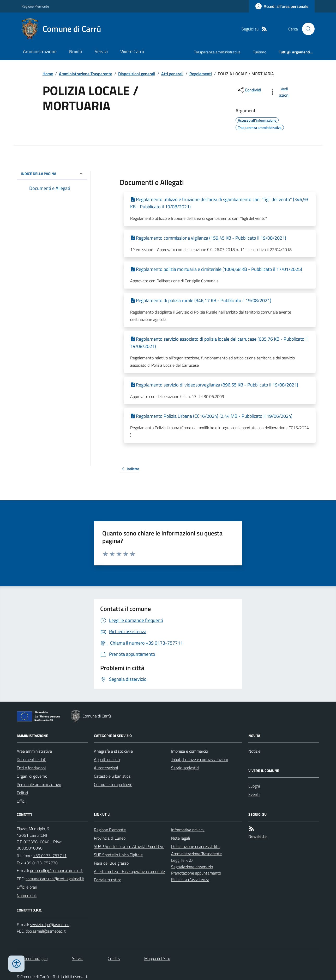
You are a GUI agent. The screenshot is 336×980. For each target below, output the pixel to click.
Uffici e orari (27, 887)
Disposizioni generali (137, 74)
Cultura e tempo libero (113, 784)
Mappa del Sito (157, 958)
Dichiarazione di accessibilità (195, 846)
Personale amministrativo (39, 784)
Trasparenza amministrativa (217, 52)
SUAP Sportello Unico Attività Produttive (129, 846)
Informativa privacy (188, 830)
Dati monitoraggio (32, 958)
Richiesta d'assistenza (190, 879)
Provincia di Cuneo (110, 838)
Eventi (254, 794)
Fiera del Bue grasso (111, 863)
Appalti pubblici (107, 759)
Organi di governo (32, 776)
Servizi (101, 51)
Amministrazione (40, 51)
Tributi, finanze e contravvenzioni (199, 759)
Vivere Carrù (132, 51)
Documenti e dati (31, 759)
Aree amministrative (34, 751)
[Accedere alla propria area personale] (282, 6)
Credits (114, 958)
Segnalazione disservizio (192, 867)
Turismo (260, 52)
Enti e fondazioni (31, 768)
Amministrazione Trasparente (86, 74)
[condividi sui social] (249, 90)
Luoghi (254, 786)
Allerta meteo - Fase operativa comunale (129, 871)
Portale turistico (108, 880)
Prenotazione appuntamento (196, 873)
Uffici (21, 801)
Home (48, 74)
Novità (76, 51)
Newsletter (258, 836)
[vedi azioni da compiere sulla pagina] (281, 92)
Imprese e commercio (190, 751)
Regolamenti (201, 74)
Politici (22, 793)
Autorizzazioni (106, 768)
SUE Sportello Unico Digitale (118, 855)
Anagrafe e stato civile (113, 751)
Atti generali (172, 74)
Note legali (181, 838)
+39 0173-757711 (50, 856)
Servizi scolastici (185, 768)
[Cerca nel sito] (306, 29)
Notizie (254, 751)
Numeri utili (27, 895)
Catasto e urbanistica (112, 776)
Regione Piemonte (35, 6)
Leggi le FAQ (182, 860)
